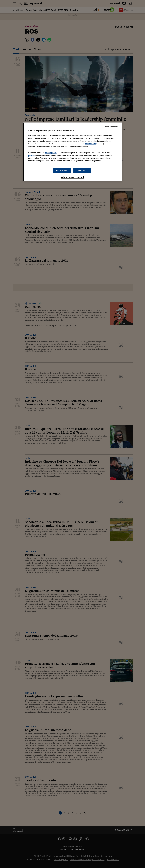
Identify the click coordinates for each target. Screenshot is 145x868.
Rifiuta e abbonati (111, 127)
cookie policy (91, 144)
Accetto (82, 170)
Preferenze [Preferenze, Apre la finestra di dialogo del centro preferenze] (62, 170)
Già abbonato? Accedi (72, 177)
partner (32, 156)
